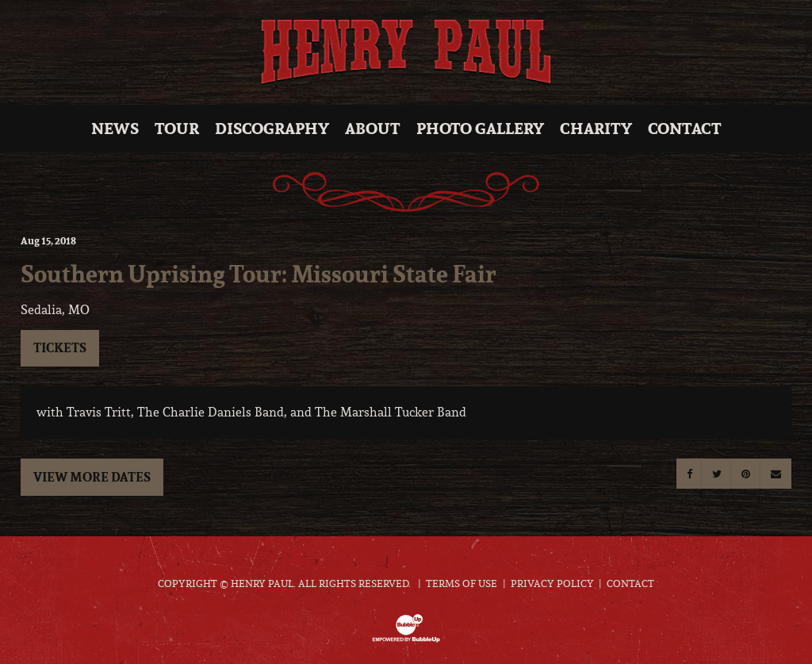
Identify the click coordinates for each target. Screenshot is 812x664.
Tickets (60, 347)
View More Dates (92, 477)
